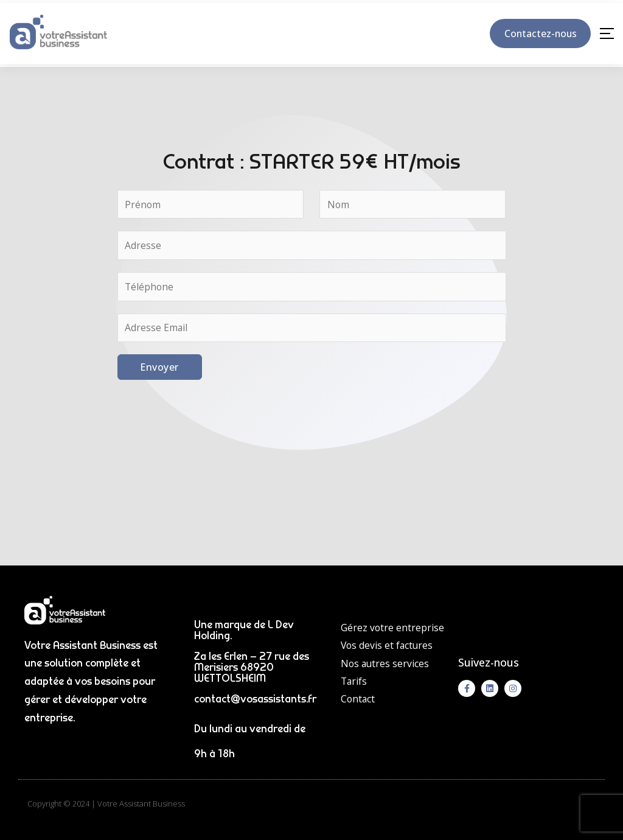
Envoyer (159, 368)
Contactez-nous (538, 33)
